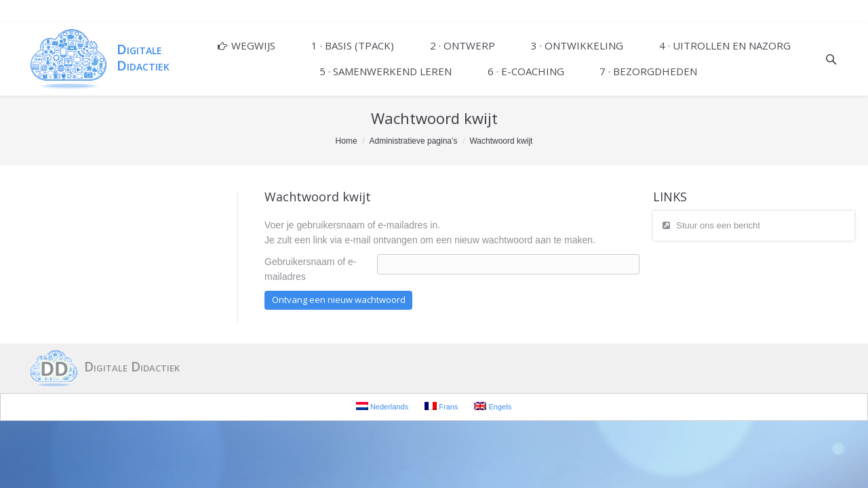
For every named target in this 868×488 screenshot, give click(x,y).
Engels (493, 406)
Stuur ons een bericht (718, 225)
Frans (441, 406)
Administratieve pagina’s (414, 141)
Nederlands (382, 406)
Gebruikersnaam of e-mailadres (310, 269)
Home (347, 141)
